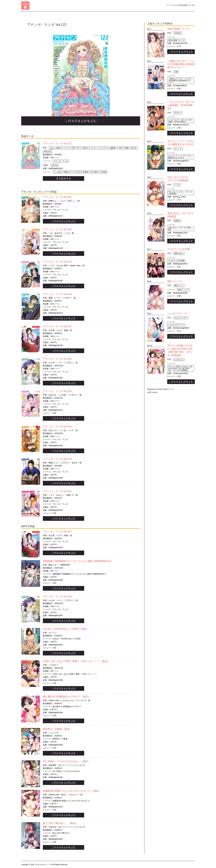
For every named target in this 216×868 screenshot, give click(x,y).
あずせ (134, 148)
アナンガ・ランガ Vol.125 (57, 391)
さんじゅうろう (181, 318)
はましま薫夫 (55, 148)
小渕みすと (86, 148)
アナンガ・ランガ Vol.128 (57, 294)
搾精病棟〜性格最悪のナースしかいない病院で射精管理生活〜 (78, 561)
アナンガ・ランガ (61, 161)
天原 (120, 148)
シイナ (66, 148)
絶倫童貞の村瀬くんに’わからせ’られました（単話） (72, 791)
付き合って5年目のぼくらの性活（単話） (66, 629)
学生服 (104, 172)
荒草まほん (179, 253)
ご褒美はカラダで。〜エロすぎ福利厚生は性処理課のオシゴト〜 (181, 64)
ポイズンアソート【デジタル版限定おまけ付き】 (180, 157)
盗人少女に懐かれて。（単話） (60, 823)
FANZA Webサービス (166, 389)
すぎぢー (178, 113)
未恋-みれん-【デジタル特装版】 (180, 229)
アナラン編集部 (109, 148)
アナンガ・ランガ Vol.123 (57, 459)
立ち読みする (64, 178)
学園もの (67, 172)
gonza (178, 33)
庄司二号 (75, 148)
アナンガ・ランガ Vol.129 (57, 262)
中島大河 (47, 151)
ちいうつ (97, 148)
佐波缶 (177, 221)
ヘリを (177, 185)
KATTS (55, 165)
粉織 (127, 148)
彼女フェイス (175, 281)
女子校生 (94, 172)
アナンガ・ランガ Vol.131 (57, 197)
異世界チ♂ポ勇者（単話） (57, 729)
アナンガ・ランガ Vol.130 (57, 229)
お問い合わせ (152, 392)
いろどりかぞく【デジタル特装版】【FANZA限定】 (181, 105)
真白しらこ (179, 286)
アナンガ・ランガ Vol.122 (57, 144)
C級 (176, 72)
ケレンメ (178, 149)
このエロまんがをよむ (81, 121)
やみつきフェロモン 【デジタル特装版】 (180, 193)
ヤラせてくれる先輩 (178, 249)
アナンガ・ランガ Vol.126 (57, 359)
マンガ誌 (57, 172)
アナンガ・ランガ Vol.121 (57, 491)
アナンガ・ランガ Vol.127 (57, 326)
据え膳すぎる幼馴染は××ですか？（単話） (67, 697)
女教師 (85, 172)
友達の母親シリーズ (178, 29)
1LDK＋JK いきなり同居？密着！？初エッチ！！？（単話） (76, 661)
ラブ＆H (77, 172)
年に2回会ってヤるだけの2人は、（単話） (67, 761)
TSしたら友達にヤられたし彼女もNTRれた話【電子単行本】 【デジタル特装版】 (180, 368)
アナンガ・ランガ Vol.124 (57, 427)
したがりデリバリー (178, 313)
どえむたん (179, 359)
